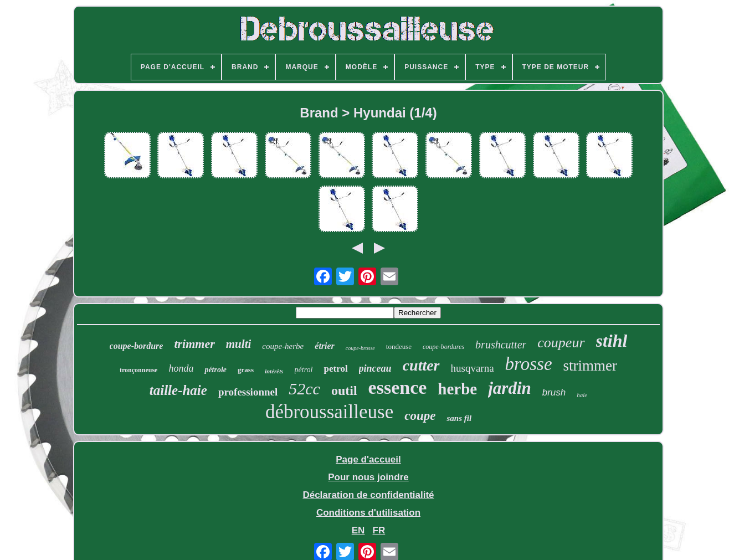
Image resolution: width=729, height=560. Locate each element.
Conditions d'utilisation (368, 513)
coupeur (561, 343)
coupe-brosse (360, 348)
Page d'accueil (368, 459)
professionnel (248, 392)
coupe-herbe (283, 346)
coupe (420, 416)
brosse (529, 364)
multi (239, 344)
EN (358, 530)
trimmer (194, 344)
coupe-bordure (137, 346)
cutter (421, 365)
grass (246, 370)
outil (344, 391)
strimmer (590, 366)
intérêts (274, 371)
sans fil (459, 418)
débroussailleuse (329, 412)
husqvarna (473, 368)
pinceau (375, 368)
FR (379, 530)
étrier (325, 346)
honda (181, 368)
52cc (304, 389)
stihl (612, 341)
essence (398, 387)
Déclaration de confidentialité (368, 495)
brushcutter (501, 345)
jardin (510, 388)
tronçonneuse (138, 370)
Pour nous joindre (368, 477)
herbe (457, 389)
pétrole (215, 370)
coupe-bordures (443, 347)
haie (582, 395)
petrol (335, 369)
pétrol (304, 370)
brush (554, 392)
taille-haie (178, 390)
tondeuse (399, 346)
